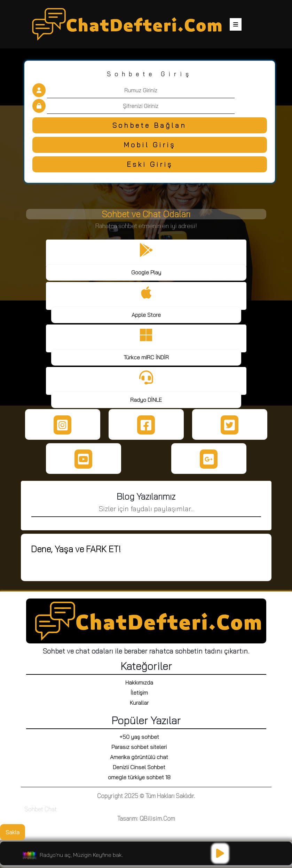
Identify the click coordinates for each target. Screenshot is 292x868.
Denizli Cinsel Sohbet (139, 767)
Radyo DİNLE (146, 400)
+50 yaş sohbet (139, 737)
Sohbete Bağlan (149, 125)
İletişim (139, 693)
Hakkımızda (139, 682)
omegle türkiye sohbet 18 (139, 777)
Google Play (146, 272)
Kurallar (139, 703)
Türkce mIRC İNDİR (146, 357)
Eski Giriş (150, 164)
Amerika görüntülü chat (139, 757)
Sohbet (34, 809)
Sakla (13, 832)
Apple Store (146, 315)
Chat (51, 809)
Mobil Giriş (149, 145)
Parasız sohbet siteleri (139, 747)
